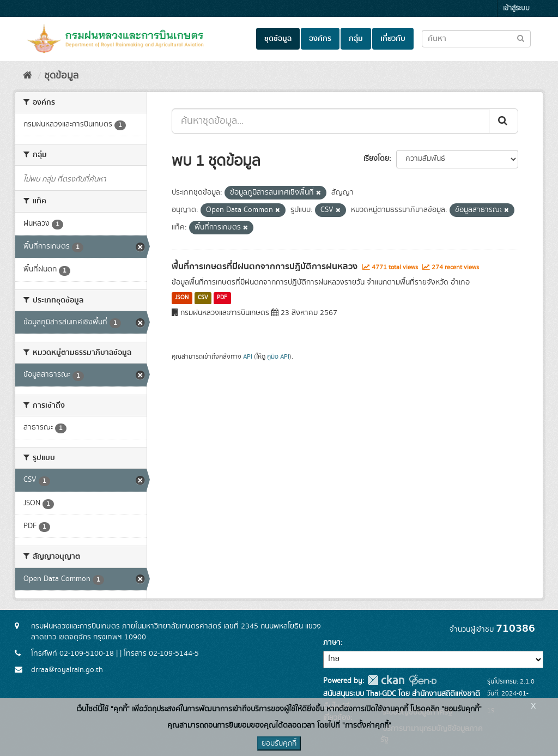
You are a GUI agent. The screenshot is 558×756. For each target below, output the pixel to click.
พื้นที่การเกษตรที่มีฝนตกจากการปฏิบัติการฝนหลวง (265, 267)
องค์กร (320, 39)
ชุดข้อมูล (278, 39)
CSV (203, 298)
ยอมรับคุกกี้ (279, 743)
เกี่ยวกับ (393, 39)
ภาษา (332, 643)
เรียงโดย (376, 159)
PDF (222, 298)
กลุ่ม (356, 39)
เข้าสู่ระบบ (516, 8)
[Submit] (504, 121)
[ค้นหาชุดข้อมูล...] (330, 121)
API (248, 357)
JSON (182, 298)
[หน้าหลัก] (28, 76)
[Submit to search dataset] (521, 38)
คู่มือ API (278, 357)
